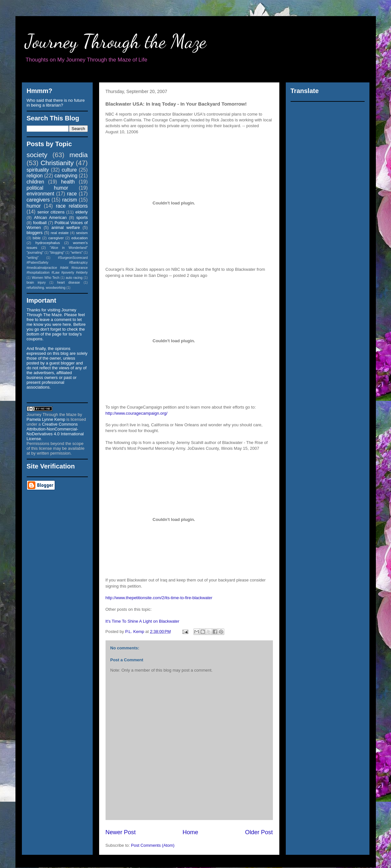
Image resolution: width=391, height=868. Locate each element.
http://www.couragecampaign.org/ (137, 413)
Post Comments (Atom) (153, 845)
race (72, 194)
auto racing (74, 278)
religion (35, 176)
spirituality (38, 170)
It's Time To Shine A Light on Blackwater (143, 621)
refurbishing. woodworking (46, 288)
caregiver (56, 238)
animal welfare (66, 227)
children (36, 182)
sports (82, 217)
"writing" (33, 258)
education (80, 238)
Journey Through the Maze (116, 41)
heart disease (68, 283)
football (40, 223)
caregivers (38, 200)
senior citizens (51, 212)
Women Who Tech (46, 278)
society (37, 155)
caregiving (66, 176)
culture (69, 170)
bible (37, 238)
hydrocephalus (48, 243)
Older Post (259, 832)
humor (34, 206)
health (68, 182)
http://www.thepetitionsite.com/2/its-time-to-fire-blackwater (159, 598)
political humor (47, 188)
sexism (82, 233)
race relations (72, 206)
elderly (81, 212)
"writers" (77, 253)
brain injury (36, 283)
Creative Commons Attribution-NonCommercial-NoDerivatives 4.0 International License (55, 431)
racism (70, 200)
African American (50, 217)
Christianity (57, 163)
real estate (60, 233)
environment (41, 194)
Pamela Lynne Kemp (46, 419)
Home (190, 832)
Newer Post (121, 832)
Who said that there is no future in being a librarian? (56, 103)
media (79, 155)
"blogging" (57, 253)
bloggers (35, 233)
